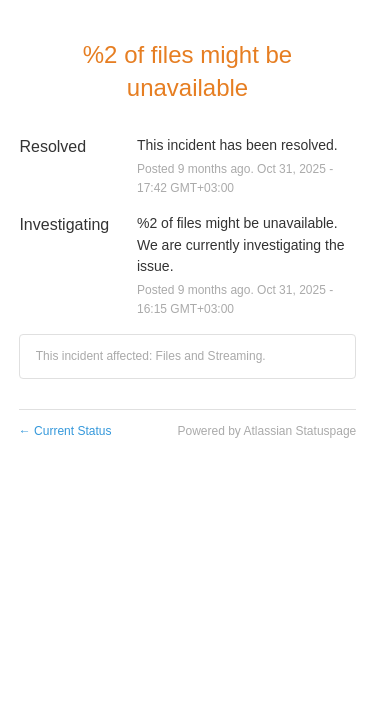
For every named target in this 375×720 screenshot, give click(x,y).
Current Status (65, 431)
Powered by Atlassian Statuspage (266, 431)
